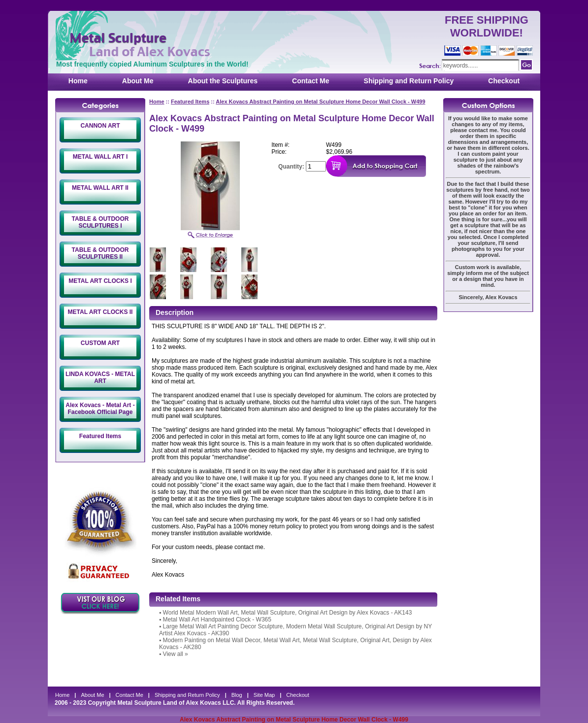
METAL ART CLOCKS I (100, 281)
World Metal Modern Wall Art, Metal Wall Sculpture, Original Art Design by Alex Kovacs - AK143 (288, 613)
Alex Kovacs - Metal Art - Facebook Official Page (100, 409)
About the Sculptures (223, 81)
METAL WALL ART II (100, 188)
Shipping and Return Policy (409, 81)
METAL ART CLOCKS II (100, 312)
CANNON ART (100, 126)
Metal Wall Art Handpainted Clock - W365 (217, 620)
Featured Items (100, 436)
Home (78, 81)
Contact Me (310, 81)
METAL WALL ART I (100, 157)
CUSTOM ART (100, 343)
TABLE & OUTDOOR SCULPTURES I (100, 222)
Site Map (264, 695)
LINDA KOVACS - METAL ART (100, 378)
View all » (176, 654)
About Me (138, 81)
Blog (237, 695)
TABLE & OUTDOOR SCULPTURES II (100, 253)
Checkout (504, 81)
